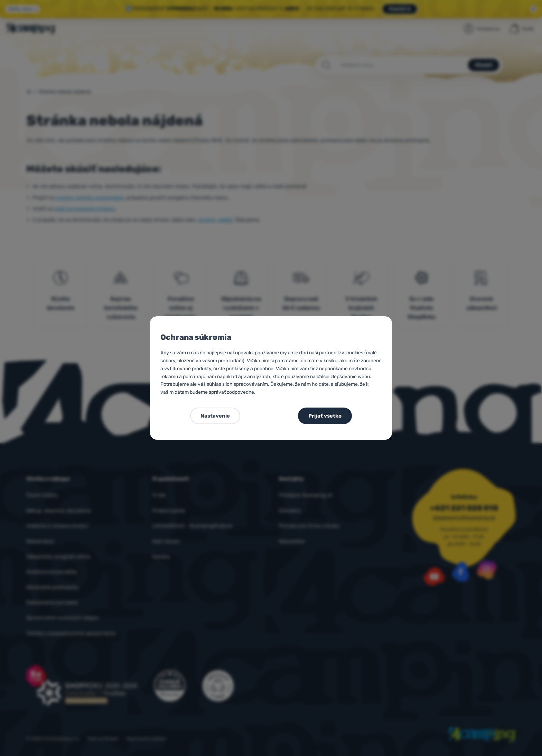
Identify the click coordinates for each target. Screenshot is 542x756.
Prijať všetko (325, 416)
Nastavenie (215, 416)
